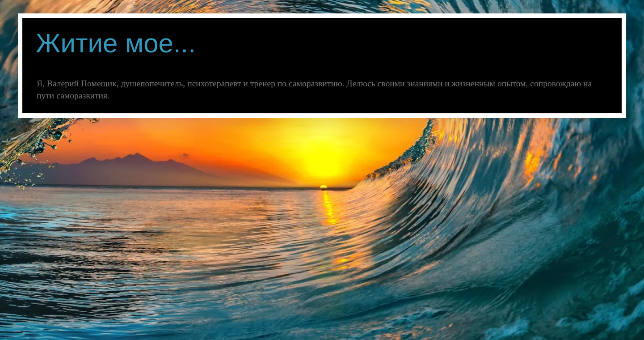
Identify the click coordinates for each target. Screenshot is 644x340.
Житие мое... (116, 43)
